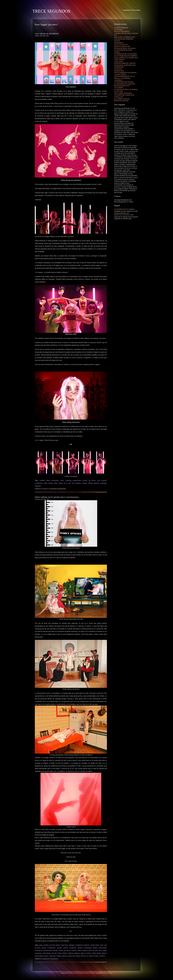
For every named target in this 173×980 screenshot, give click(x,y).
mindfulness (39, 483)
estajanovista (77, 480)
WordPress (71, 973)
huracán (104, 480)
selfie (55, 483)
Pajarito (71, 953)
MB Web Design (108, 973)
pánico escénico (86, 953)
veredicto (102, 956)
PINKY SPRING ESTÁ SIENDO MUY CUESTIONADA (57, 497)
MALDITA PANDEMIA (121, 28)
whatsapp (103, 483)
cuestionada (88, 948)
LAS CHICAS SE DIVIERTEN (47, 34)
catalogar (71, 945)
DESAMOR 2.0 (119, 43)
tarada (70, 956)
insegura (85, 950)
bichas (58, 945)
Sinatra (65, 956)
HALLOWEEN (119, 88)
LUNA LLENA (119, 62)
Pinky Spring (48, 483)
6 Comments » (54, 959)
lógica (105, 950)
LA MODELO (118, 80)
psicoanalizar (39, 956)
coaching (68, 480)
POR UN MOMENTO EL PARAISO (125, 73)
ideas (79, 950)
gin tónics (92, 480)
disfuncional (103, 948)
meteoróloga (47, 953)
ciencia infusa (95, 945)
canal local (64, 945)
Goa (98, 480)
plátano (104, 953)
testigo (78, 956)
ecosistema (39, 950)
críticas (65, 948)
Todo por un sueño (87, 956)
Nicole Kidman (62, 953)
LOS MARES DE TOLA (122, 209)
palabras (77, 953)
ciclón (62, 480)
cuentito (80, 948)
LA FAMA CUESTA (120, 75)
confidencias (51, 948)
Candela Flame (45, 480)
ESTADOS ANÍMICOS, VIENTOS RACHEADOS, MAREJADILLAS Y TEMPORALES (125, 65)
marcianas (38, 953)
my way (54, 953)
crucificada (73, 948)
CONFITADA (118, 30)
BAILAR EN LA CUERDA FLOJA (125, 37)
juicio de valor (93, 950)
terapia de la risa (64, 483)
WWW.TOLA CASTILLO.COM (124, 215)
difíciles (95, 948)
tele (74, 956)
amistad (46, 945)
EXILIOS (117, 41)
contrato (59, 948)
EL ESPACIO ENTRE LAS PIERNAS (126, 90)
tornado (85, 483)
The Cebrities (76, 483)
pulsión (46, 956)
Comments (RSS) (89, 973)
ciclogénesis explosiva (82, 945)
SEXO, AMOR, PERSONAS (123, 93)
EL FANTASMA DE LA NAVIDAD (125, 84)
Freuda (85, 480)
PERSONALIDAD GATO (122, 86)
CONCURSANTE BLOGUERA (124, 82)
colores (44, 948)
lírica (100, 950)
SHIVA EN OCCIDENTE (122, 32)
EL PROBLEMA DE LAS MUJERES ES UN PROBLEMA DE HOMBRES (126, 55)
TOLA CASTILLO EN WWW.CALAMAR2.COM (122, 46)
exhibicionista (47, 950)
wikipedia (38, 486)
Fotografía (45, 489)
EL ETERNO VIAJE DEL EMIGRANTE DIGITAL (122, 100)
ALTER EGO (118, 69)
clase (102, 945)
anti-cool (52, 945)
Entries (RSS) (79, 973)
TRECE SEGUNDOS (51, 11)
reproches (53, 956)
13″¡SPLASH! (118, 91)
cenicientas (55, 480)
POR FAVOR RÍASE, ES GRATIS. (125, 48)
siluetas (59, 956)
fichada (55, 950)
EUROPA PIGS (119, 71)
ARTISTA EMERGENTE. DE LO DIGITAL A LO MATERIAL (124, 77)
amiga (41, 945)
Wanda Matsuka (94, 483)
